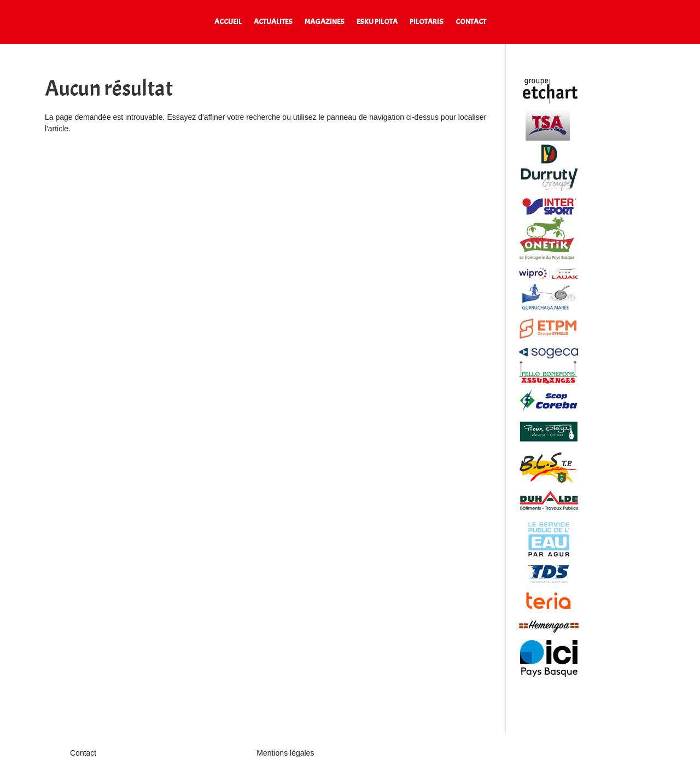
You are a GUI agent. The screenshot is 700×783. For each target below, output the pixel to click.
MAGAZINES (325, 22)
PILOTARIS (427, 22)
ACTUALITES (273, 22)
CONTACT (471, 22)
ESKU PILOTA (377, 22)
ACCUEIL (228, 22)
